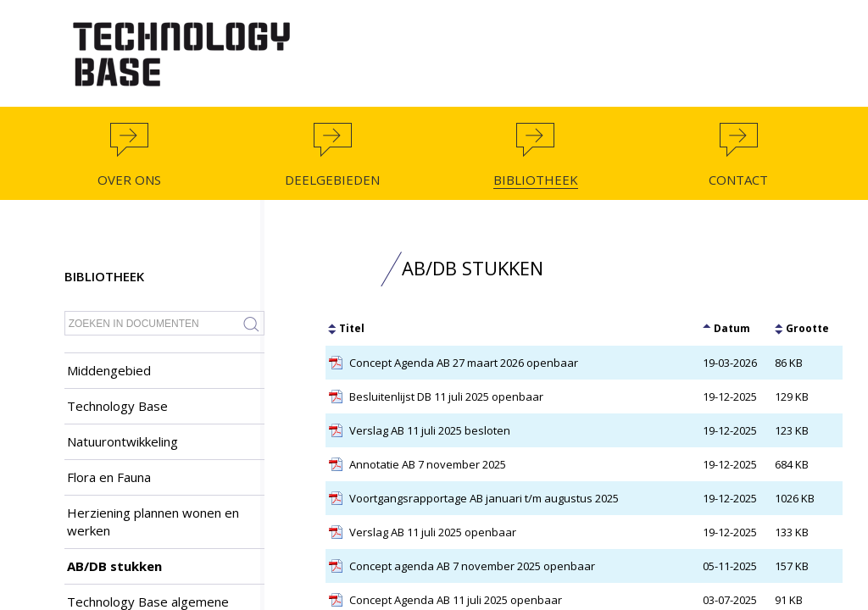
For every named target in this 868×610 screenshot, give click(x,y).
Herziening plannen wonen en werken (153, 521)
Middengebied (109, 370)
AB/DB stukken (114, 566)
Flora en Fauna (109, 477)
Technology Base (117, 406)
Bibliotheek (104, 276)
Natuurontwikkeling (122, 441)
